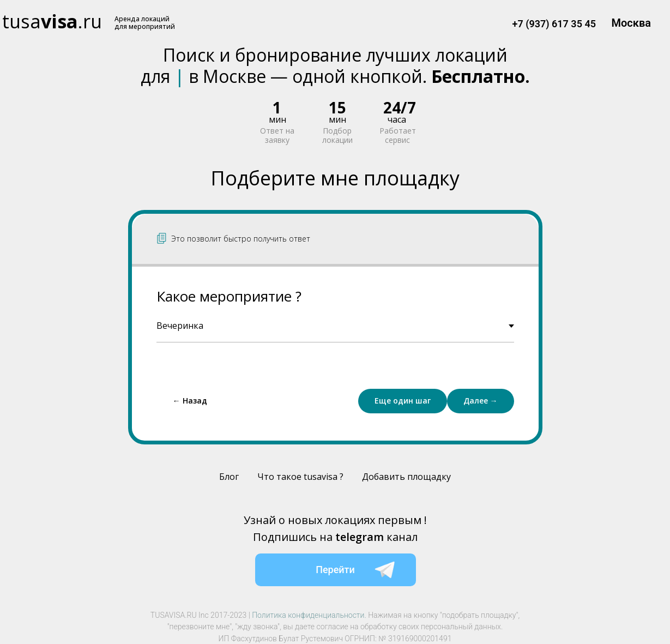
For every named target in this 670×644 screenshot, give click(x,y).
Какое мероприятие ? (229, 296)
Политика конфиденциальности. (309, 615)
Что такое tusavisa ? (300, 477)
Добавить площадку (406, 477)
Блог (229, 477)
